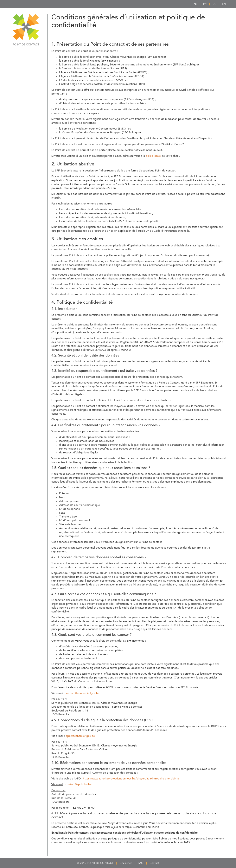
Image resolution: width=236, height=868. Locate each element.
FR (205, 4)
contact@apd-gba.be (79, 785)
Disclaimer (126, 863)
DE (214, 4)
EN (224, 4)
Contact (154, 863)
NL (195, 4)
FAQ (141, 863)
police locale (153, 156)
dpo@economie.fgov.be (80, 736)
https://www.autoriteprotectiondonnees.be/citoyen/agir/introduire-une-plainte (131, 779)
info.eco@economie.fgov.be (83, 693)
